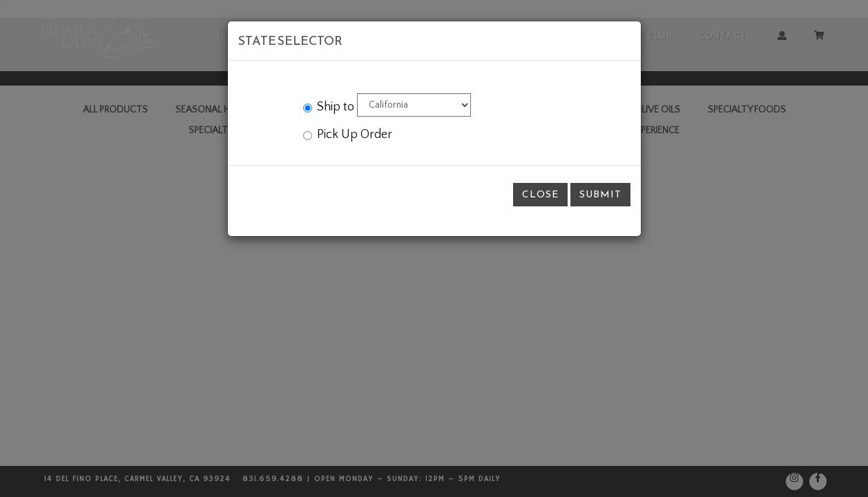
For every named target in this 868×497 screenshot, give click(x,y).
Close (540, 194)
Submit (600, 194)
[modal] (434, 248)
